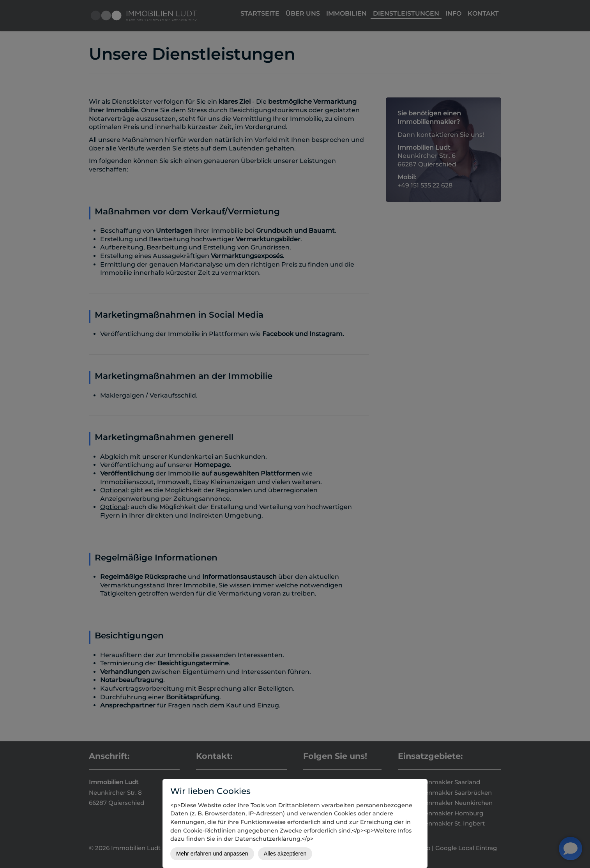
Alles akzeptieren (285, 854)
